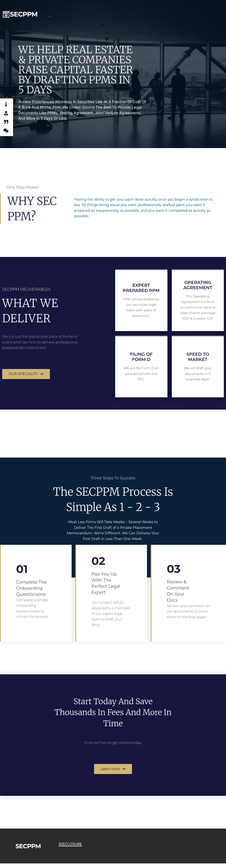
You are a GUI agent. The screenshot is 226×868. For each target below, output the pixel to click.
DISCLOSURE (70, 844)
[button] (26, 374)
